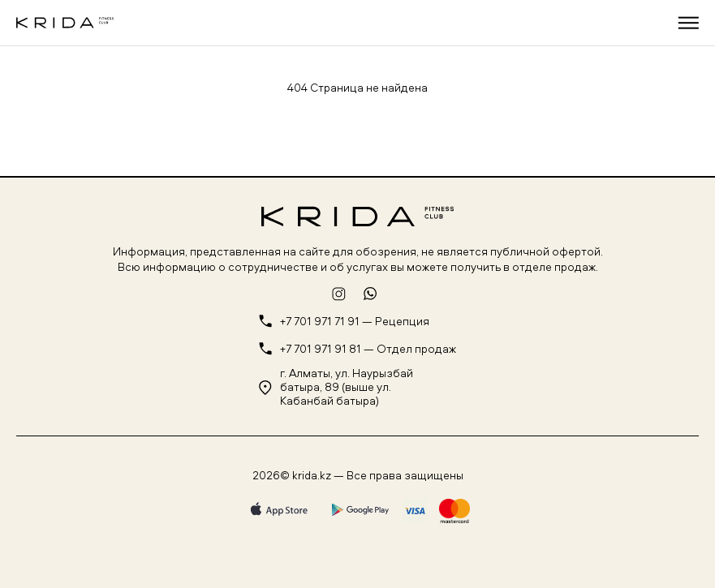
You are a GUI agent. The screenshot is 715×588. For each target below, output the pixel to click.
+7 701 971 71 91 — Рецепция (355, 322)
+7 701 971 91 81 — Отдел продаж (368, 349)
